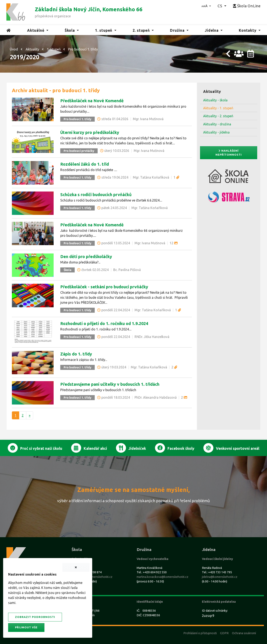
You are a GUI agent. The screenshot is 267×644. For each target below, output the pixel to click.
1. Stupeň (54, 49)
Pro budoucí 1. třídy (83, 49)
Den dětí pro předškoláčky (86, 256)
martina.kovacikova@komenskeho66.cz (162, 577)
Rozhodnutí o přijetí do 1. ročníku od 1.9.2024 (104, 323)
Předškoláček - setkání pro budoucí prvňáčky (104, 287)
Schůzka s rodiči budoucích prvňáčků (96, 195)
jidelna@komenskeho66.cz (220, 577)
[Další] (30, 415)
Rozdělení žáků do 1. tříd (85, 164)
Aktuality (32, 49)
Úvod (14, 49)
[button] (206, 6)
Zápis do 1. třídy (76, 354)
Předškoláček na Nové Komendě (92, 101)
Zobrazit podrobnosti (35, 617)
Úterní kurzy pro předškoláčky (90, 132)
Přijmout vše (26, 627)
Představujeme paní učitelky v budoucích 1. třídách (110, 384)
